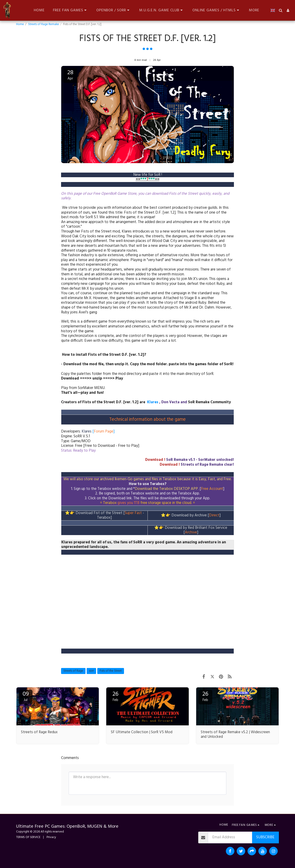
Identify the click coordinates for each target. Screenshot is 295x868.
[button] (71, 10)
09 (26, 696)
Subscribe (265, 837)
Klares (153, 402)
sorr (91, 671)
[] (98, 432)
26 (115, 696)
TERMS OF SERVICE (28, 837)
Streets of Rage (73, 671)
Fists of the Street (111, 671)
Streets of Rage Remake (44, 24)
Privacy (51, 837)
